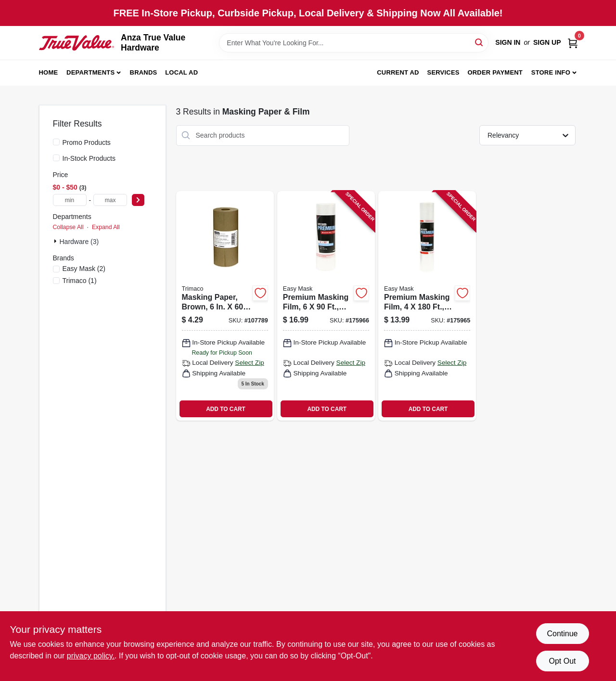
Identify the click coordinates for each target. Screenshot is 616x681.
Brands (144, 72)
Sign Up (547, 42)
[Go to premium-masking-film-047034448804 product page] (427, 306)
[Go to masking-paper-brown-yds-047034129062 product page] (225, 306)
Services (443, 72)
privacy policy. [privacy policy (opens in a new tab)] (91, 656)
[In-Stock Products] (56, 158)
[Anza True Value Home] (77, 43)
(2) (84, 269)
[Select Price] (138, 200)
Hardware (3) (79, 242)
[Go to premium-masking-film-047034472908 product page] (326, 306)
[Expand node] (56, 241)
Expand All (106, 227)
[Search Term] (354, 43)
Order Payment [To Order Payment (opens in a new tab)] (495, 72)
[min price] (70, 200)
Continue (562, 634)
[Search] (480, 42)
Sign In (508, 42)
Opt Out (562, 661)
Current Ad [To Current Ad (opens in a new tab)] (398, 72)
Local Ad (181, 72)
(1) (80, 281)
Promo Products (87, 142)
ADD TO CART (226, 409)
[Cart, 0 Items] (573, 43)
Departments (90, 72)
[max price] (110, 200)
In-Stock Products (89, 158)
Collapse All (68, 227)
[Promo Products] (56, 142)
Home (49, 72)
